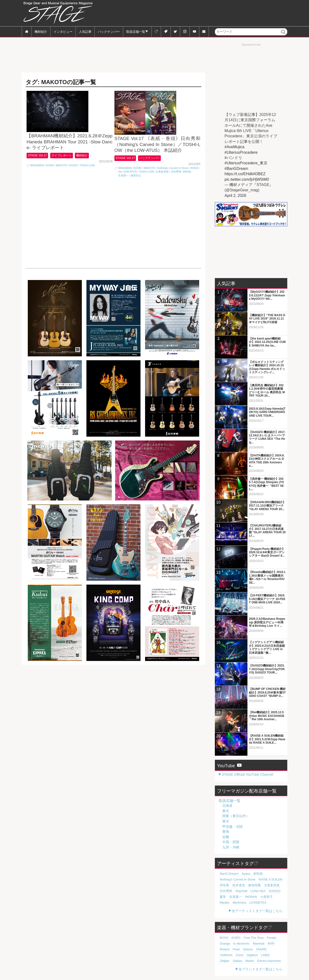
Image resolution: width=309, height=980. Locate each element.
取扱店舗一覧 (136, 31)
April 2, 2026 (235, 196)
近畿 (226, 837)
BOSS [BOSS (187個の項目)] (223, 938)
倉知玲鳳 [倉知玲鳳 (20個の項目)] (249, 885)
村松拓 (187, 189)
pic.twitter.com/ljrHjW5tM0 (247, 179)
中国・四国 (231, 842)
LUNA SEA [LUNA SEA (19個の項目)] (253, 891)
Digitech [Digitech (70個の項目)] (273, 949)
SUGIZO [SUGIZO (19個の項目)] (268, 891)
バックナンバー (109, 31)
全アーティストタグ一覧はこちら (257, 911)
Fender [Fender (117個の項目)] (266, 938)
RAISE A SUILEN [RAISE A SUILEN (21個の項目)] (264, 880)
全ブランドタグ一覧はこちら (260, 969)
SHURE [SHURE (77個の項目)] (236, 949)
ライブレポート (65, 172)
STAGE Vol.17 (38, 172)
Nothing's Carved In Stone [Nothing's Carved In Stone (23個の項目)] (235, 880)
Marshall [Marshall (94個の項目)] (242, 943)
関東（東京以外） (236, 816)
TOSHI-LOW (87, 182)
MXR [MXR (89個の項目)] (253, 943)
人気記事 (85, 31)
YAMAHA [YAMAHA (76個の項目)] (249, 949)
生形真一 (124, 193)
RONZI (74, 182)
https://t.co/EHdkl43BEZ (245, 174)
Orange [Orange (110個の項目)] (277, 938)
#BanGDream (236, 169)
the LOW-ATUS (128, 189)
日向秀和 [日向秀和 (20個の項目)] (225, 891)
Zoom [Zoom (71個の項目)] (261, 949)
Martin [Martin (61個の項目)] (257, 955)
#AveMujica (234, 147)
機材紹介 (41, 31)
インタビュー (63, 31)
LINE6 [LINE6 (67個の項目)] (223, 955)
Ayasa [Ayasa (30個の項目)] (243, 874)
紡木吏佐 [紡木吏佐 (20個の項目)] (236, 885)
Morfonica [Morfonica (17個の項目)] (226, 903)
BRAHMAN (37, 182)
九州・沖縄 (231, 847)
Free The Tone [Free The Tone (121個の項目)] (250, 938)
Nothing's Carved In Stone (173, 185)
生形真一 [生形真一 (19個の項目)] (225, 897)
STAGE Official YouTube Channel (247, 774)
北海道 (227, 806)
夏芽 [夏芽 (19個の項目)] (279, 891)
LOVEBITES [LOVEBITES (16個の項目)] (242, 903)
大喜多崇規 (162, 189)
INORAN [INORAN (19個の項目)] (239, 897)
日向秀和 (176, 189)
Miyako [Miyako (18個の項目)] (264, 897)
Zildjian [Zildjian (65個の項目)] (234, 955)
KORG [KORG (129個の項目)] (234, 938)
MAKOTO (62, 182)
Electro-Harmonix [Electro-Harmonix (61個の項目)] (230, 961)
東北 (226, 811)
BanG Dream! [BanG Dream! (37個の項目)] (228, 874)
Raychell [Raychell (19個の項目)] (238, 891)
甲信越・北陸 (232, 827)
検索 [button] (284, 35)
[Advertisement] (199, 13)
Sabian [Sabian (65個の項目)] (246, 955)
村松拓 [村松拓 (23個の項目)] (254, 874)
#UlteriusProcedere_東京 (246, 163)
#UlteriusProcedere (241, 152)
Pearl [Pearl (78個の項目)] (274, 943)
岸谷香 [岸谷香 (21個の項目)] (224, 885)
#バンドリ (233, 158)
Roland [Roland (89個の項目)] (263, 943)
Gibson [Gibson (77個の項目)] (224, 949)
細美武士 (136, 193)
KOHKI (50, 182)
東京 (226, 821)
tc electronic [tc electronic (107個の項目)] (227, 943)
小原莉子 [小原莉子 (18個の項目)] (252, 897)
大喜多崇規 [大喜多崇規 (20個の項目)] (264, 885)
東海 (226, 832)
